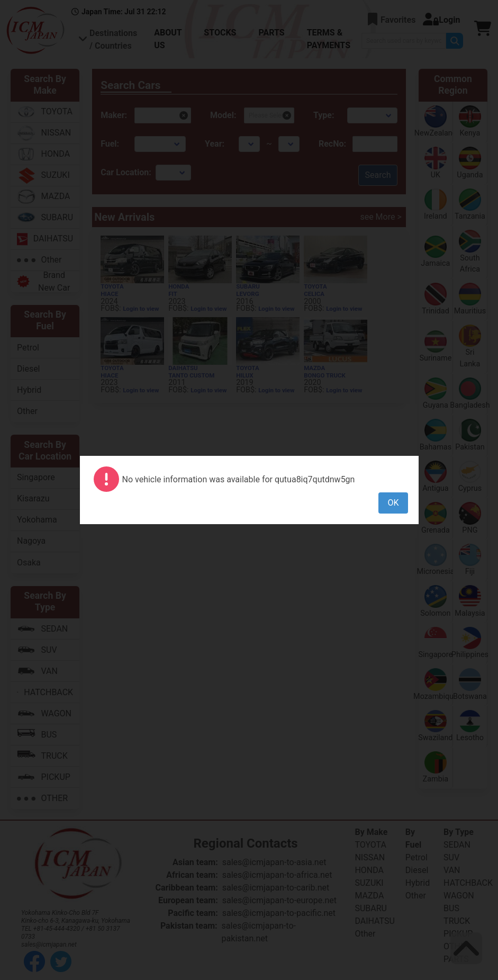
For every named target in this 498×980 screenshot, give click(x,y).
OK (393, 503)
